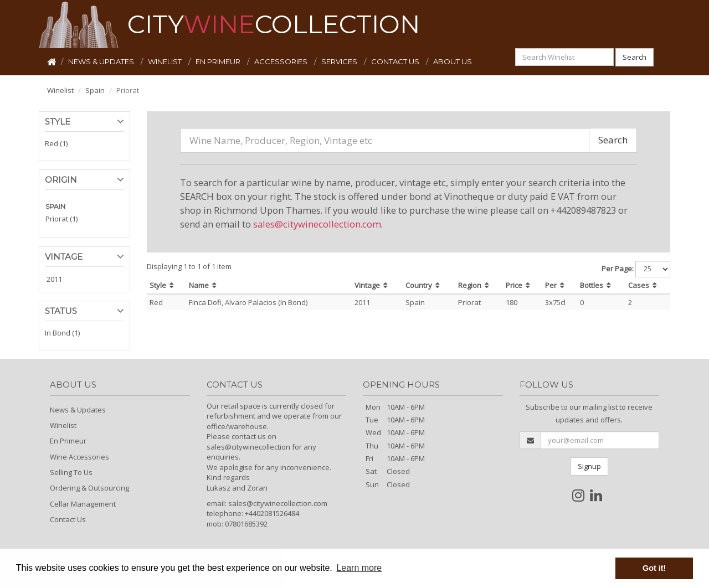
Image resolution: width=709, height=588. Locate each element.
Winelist (60, 90)
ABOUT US (453, 61)
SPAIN (55, 206)
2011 (54, 279)
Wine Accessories (79, 457)
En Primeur (68, 441)
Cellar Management (83, 504)
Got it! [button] (654, 568)
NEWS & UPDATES (102, 61)
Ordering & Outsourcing (89, 488)
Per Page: (618, 269)
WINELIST (166, 61)
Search (634, 57)
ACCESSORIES (282, 61)
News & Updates (78, 410)
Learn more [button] (359, 568)
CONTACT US (396, 61)
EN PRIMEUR (219, 61)
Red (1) (56, 143)
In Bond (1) (62, 333)
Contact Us (68, 519)
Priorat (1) (61, 219)
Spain (95, 90)
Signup (589, 466)
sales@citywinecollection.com (317, 224)
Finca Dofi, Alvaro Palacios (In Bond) (248, 302)
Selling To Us (71, 472)
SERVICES (340, 61)
